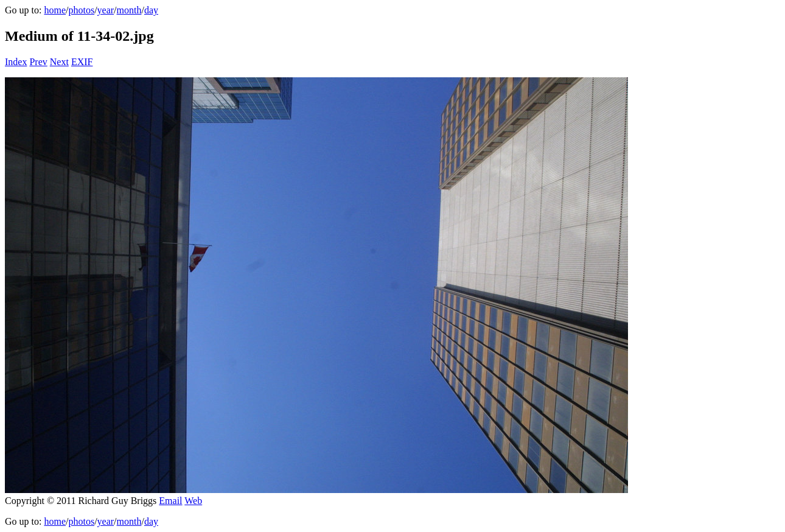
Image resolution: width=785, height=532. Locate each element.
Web (193, 501)
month (129, 10)
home (55, 10)
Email (170, 501)
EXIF (82, 62)
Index (16, 62)
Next (59, 62)
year (106, 10)
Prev (38, 62)
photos (81, 10)
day (151, 10)
